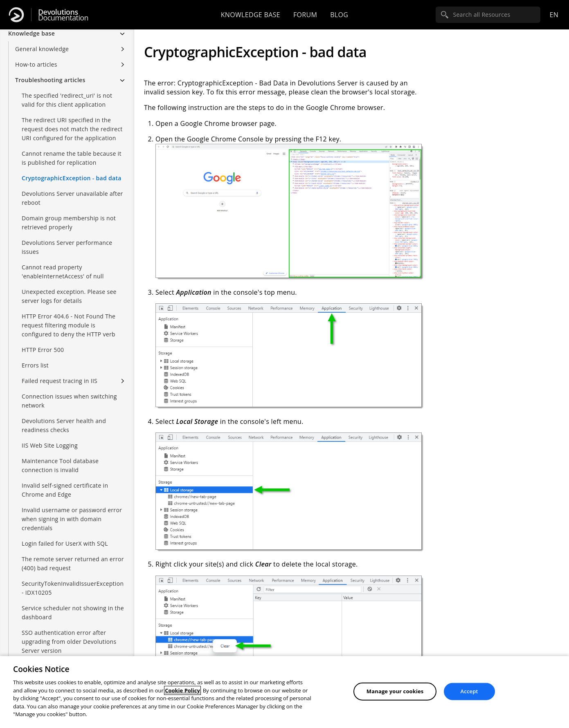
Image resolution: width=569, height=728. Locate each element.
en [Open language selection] (554, 15)
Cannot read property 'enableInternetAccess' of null (63, 272)
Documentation (63, 15)
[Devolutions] (16, 15)
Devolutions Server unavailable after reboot (72, 198)
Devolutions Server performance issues (67, 247)
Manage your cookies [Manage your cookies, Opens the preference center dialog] (395, 691)
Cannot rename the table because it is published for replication (72, 158)
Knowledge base (251, 15)
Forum (305, 15)
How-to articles (36, 64)
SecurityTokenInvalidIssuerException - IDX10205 (73, 588)
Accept (469, 691)
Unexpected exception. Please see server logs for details (69, 296)
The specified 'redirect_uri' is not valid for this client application (67, 100)
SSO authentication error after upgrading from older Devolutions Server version (69, 642)
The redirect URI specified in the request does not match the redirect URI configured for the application (72, 129)
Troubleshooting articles (50, 80)
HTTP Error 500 (43, 350)
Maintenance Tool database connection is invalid (60, 465)
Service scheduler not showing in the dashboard (73, 613)
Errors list (35, 365)
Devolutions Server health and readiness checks (64, 425)
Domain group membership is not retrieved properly (69, 223)
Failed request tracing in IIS (60, 381)
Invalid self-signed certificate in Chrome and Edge (65, 490)
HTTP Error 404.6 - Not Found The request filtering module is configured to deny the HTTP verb (69, 325)
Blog (339, 15)
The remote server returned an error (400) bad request (73, 563)
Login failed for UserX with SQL (65, 543)
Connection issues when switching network (69, 401)
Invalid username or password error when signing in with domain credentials (72, 519)
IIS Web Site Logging (50, 445)
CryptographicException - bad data (72, 178)
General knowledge (42, 49)
